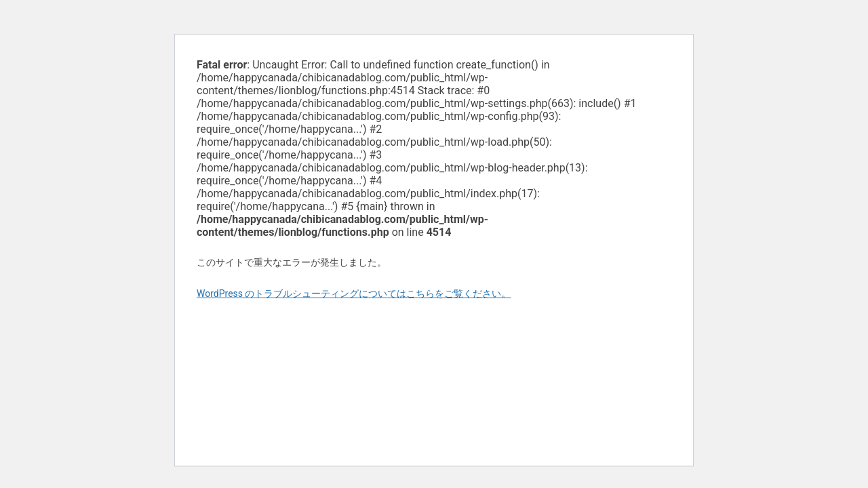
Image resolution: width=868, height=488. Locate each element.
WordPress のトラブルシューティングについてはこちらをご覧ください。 (354, 293)
